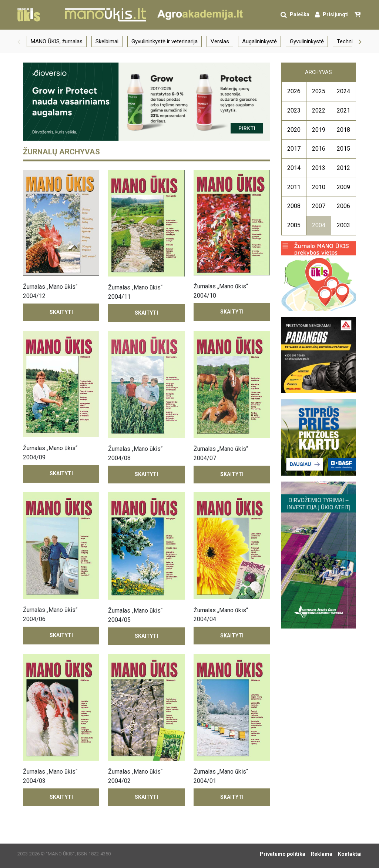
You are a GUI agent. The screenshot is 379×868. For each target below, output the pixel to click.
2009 (343, 187)
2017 (294, 149)
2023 (294, 110)
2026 (294, 91)
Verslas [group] (220, 41)
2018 (343, 130)
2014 (294, 168)
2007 (319, 206)
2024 (343, 91)
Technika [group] (348, 41)
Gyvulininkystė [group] (307, 41)
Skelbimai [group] (107, 41)
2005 (294, 225)
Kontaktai (350, 854)
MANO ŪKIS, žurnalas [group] (57, 41)
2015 (343, 149)
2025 (319, 91)
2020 (294, 130)
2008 (294, 206)
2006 (343, 206)
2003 (343, 225)
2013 (319, 168)
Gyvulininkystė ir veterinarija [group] (165, 41)
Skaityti (61, 312)
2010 (319, 187)
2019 (319, 130)
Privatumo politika (283, 854)
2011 (294, 187)
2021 (343, 110)
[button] (19, 41)
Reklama (322, 854)
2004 (319, 225)
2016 (319, 149)
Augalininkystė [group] (259, 41)
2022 (319, 110)
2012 (343, 168)
